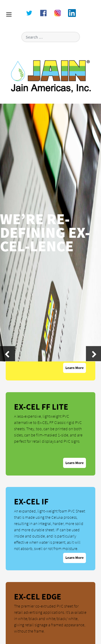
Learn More (75, 368)
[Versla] (50, 76)
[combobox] (51, 37)
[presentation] (8, 354)
